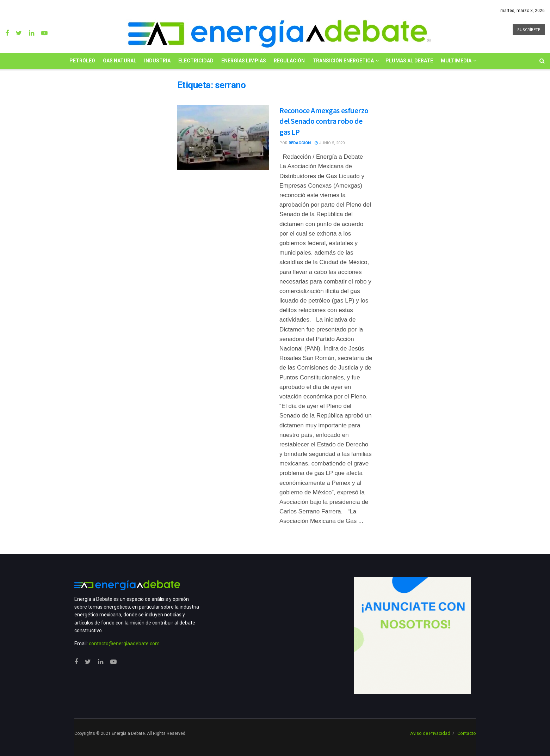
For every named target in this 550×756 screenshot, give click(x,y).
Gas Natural (120, 61)
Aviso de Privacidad (430, 733)
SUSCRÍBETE (529, 30)
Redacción (300, 143)
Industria (157, 61)
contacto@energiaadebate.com (124, 644)
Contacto (467, 733)
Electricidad (196, 61)
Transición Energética (343, 61)
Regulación (289, 61)
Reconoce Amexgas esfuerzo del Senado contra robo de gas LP (324, 121)
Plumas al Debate (409, 61)
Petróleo (82, 61)
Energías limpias (244, 61)
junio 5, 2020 (330, 143)
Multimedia (456, 61)
